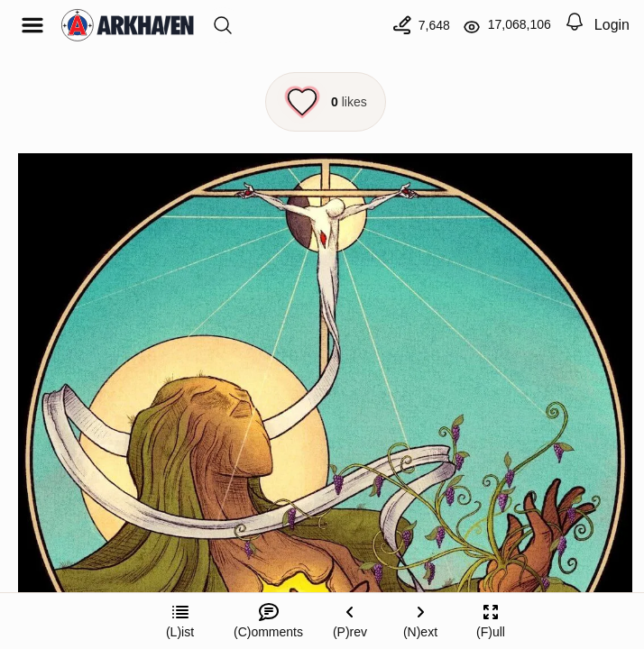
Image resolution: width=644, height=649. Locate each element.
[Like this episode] (326, 102)
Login (612, 25)
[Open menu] (32, 25)
